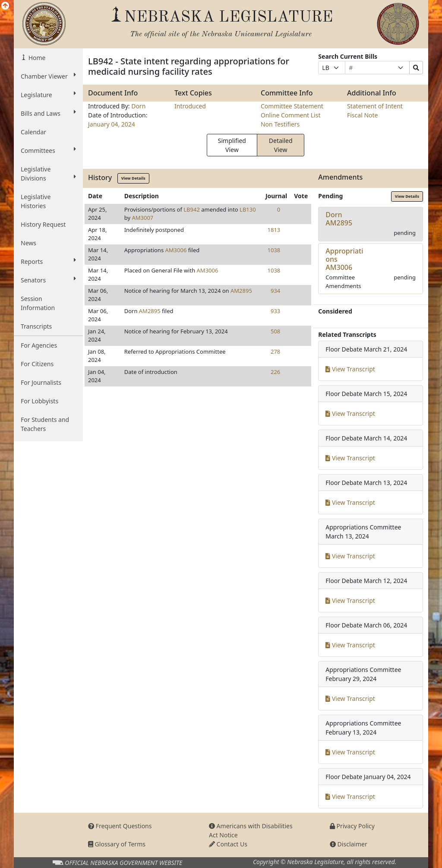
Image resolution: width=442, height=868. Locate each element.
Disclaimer (349, 844)
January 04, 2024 (112, 124)
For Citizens (37, 364)
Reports (48, 261)
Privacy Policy (352, 826)
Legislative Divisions (48, 174)
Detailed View (281, 145)
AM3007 (142, 218)
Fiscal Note (362, 115)
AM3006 (176, 250)
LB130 (248, 209)
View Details (133, 178)
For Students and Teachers (45, 424)
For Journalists (41, 382)
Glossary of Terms (117, 844)
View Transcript (350, 369)
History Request (43, 224)
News (28, 243)
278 (275, 352)
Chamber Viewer (48, 76)
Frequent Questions (120, 826)
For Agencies (39, 345)
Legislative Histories (36, 201)
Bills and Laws (48, 113)
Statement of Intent (375, 106)
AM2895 (241, 291)
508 (275, 331)
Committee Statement (292, 106)
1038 (274, 250)
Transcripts (36, 326)
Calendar (33, 132)
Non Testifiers (280, 124)
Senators (48, 280)
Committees (48, 150)
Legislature (48, 95)
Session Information (38, 303)
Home (36, 58)
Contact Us (228, 844)
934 (275, 291)
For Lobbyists (39, 401)
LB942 (192, 209)
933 (275, 311)
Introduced (190, 106)
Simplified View (232, 145)
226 (275, 372)
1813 (274, 230)
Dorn (138, 106)
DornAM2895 (339, 219)
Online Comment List (290, 115)
